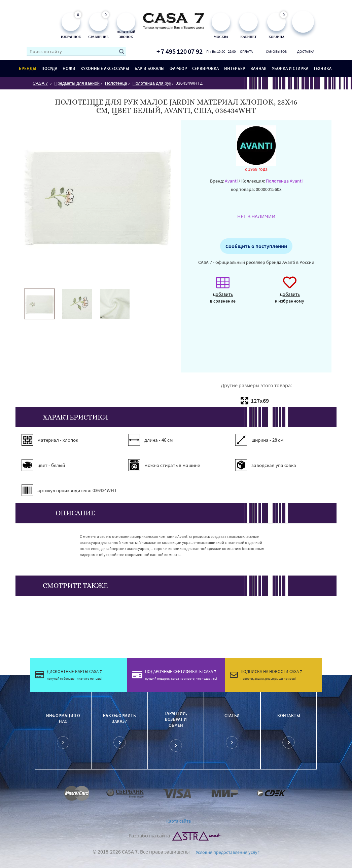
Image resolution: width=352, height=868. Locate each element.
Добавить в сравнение (223, 293)
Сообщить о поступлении (256, 246)
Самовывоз (276, 51)
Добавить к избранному (290, 293)
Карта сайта (179, 821)
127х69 (260, 401)
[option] (39, 304)
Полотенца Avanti (284, 181)
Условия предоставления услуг (228, 852)
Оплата (247, 51)
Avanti (231, 181)
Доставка (306, 51)
